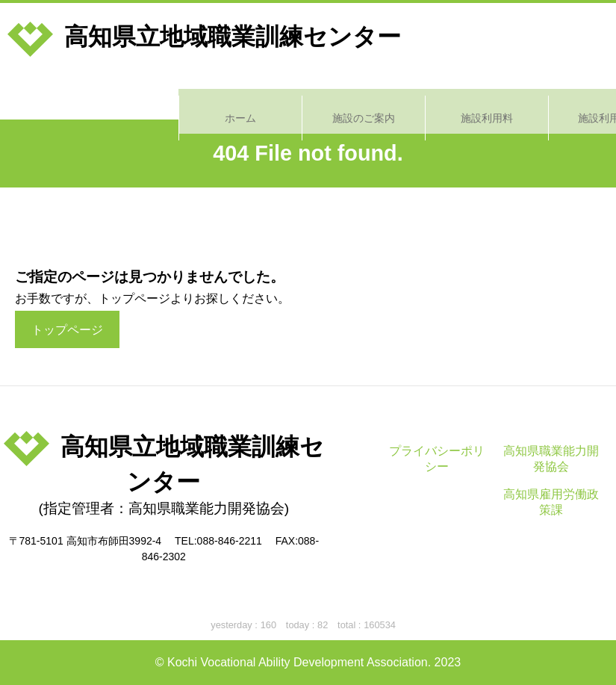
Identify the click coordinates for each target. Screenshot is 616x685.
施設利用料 (308, 97)
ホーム (62, 97)
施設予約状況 (554, 97)
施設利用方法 (431, 97)
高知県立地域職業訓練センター (204, 37)
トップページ (67, 330)
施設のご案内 (185, 97)
